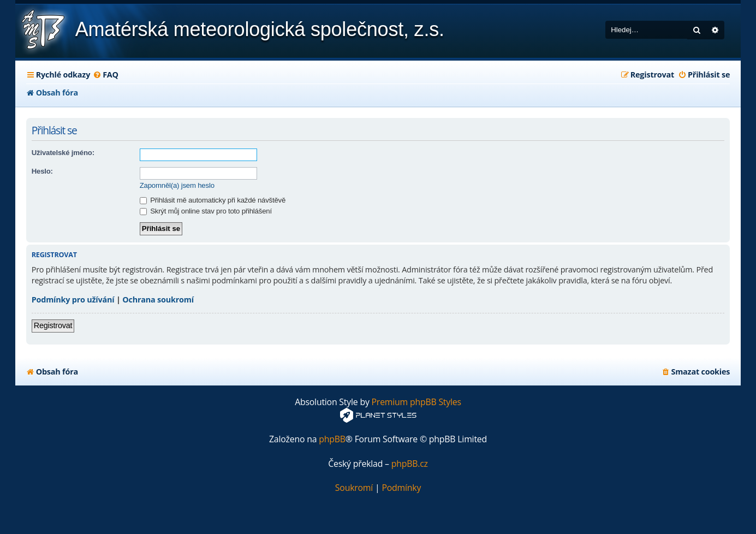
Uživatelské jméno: (63, 153)
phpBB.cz (410, 464)
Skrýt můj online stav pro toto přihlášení (206, 211)
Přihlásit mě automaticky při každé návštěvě (213, 200)
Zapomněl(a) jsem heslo (177, 185)
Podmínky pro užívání (73, 299)
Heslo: (42, 171)
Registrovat (53, 325)
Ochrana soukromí (158, 299)
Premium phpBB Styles (416, 402)
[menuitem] (106, 75)
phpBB (332, 439)
